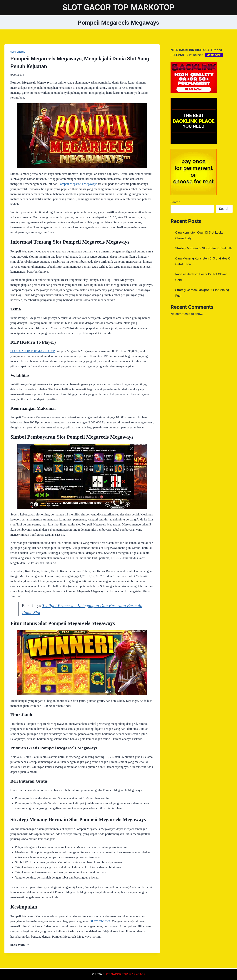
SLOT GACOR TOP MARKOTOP (33, 351)
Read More (20, 945)
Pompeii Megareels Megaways (78, 184)
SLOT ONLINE (18, 52)
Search (175, 202)
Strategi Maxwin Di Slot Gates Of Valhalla (204, 248)
